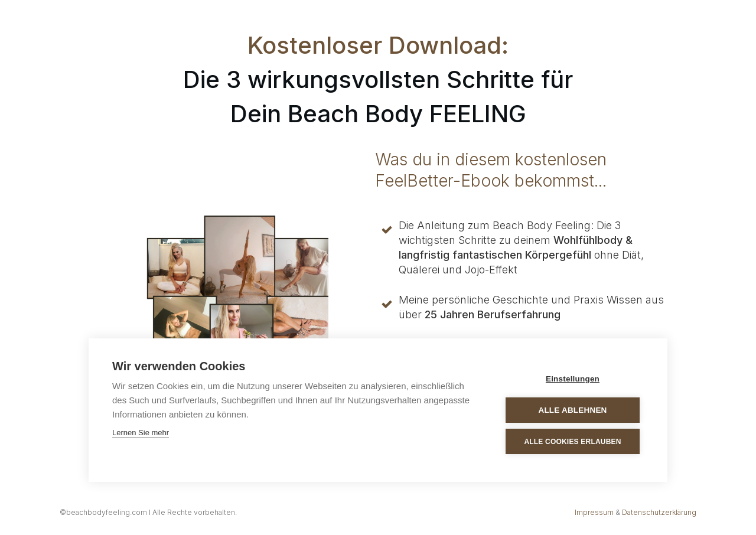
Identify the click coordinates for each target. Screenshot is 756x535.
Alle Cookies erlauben (572, 442)
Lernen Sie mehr (141, 433)
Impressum (594, 512)
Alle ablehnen (572, 410)
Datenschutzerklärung (659, 512)
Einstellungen (573, 379)
